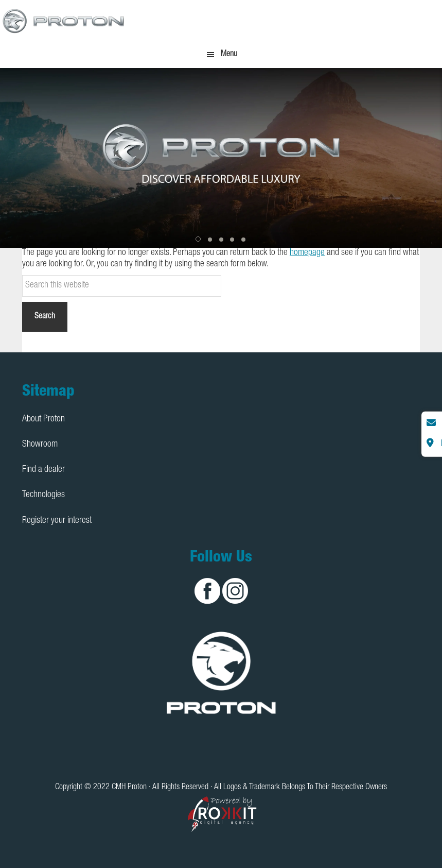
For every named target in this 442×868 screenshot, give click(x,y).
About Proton (43, 419)
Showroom (40, 445)
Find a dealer (43, 470)
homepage (307, 253)
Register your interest (57, 521)
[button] (199, 240)
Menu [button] (229, 55)
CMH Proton (64, 21)
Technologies (43, 495)
